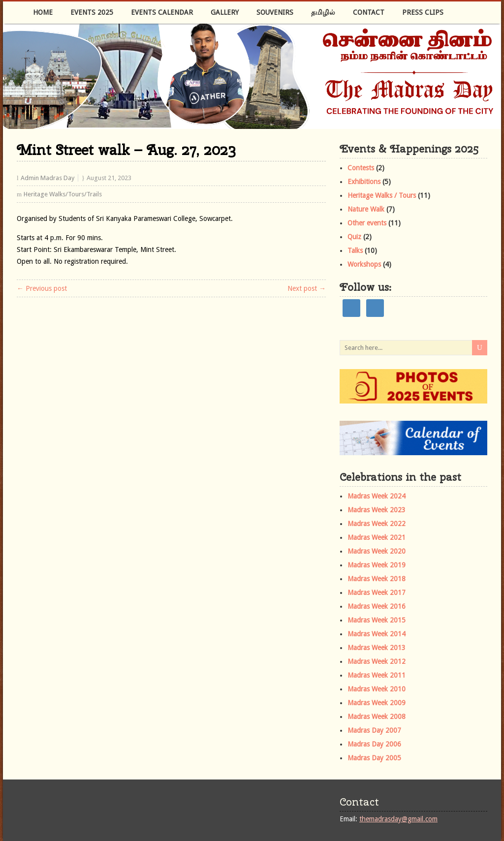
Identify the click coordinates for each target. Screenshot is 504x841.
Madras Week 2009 (377, 703)
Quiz (354, 237)
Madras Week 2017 (377, 592)
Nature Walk (366, 209)
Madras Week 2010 (377, 689)
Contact (369, 12)
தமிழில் (323, 12)
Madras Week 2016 (377, 606)
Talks (355, 250)
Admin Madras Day (47, 178)
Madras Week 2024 (377, 496)
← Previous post (42, 288)
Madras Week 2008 (377, 716)
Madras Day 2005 (374, 758)
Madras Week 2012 (377, 661)
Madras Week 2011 (377, 675)
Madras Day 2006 (374, 744)
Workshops (364, 264)
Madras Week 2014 (377, 634)
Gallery (225, 12)
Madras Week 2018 (377, 579)
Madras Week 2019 (377, 565)
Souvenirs (275, 12)
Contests (361, 168)
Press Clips (423, 12)
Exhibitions (364, 182)
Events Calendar (162, 12)
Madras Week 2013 (377, 648)
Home (43, 12)
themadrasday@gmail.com (398, 819)
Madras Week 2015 (377, 620)
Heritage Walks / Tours (382, 195)
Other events (367, 223)
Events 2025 (92, 12)
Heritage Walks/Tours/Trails (63, 194)
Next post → (307, 288)
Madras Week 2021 (377, 537)
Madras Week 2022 (377, 524)
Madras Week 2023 (377, 510)
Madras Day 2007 (374, 730)
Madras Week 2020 (377, 551)
